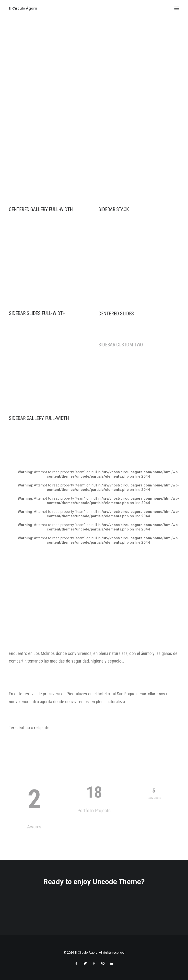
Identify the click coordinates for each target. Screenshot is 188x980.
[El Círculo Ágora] (23, 8)
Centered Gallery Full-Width (41, 209)
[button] (177, 8)
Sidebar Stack (114, 209)
